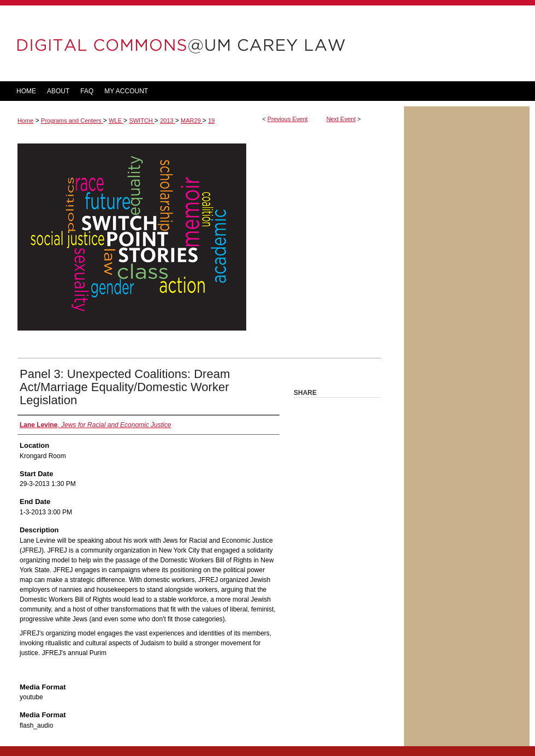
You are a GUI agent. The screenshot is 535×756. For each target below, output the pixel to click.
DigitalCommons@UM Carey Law (202, 43)
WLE (116, 121)
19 (211, 121)
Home (25, 121)
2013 (168, 121)
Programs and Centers (72, 121)
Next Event (341, 119)
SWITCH (141, 121)
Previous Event (288, 119)
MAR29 (192, 121)
